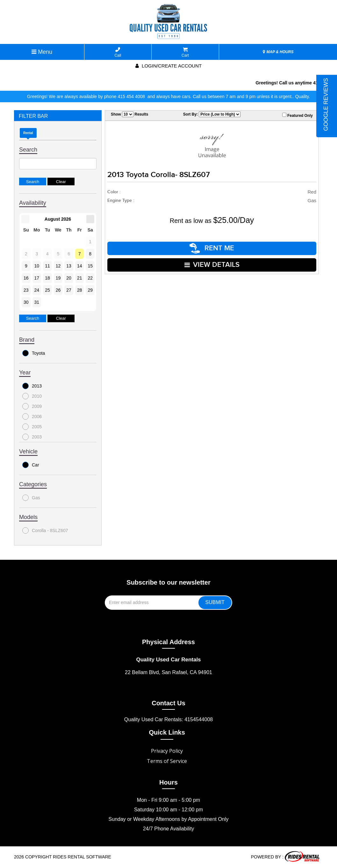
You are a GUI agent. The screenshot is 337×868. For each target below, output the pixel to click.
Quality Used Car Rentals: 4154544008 (168, 719)
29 (90, 290)
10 (37, 266)
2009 (32, 406)
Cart (185, 52)
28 (80, 290)
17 (37, 278)
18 (47, 278)
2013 (32, 386)
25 (47, 290)
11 (47, 266)
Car (31, 465)
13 (69, 266)
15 (90, 266)
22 (90, 278)
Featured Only (298, 115)
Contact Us (168, 703)
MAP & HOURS (278, 52)
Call (118, 52)
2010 (32, 396)
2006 (32, 416)
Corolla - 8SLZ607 (45, 530)
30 (26, 302)
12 (58, 266)
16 (26, 278)
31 (37, 302)
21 (80, 278)
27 (69, 290)
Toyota (34, 353)
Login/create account (168, 66)
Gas (31, 498)
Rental (28, 133)
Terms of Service (167, 761)
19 (58, 278)
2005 (32, 427)
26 (58, 290)
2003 (32, 437)
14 (80, 266)
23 (26, 290)
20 (69, 278)
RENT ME (212, 248)
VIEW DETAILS (212, 265)
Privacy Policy (167, 751)
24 (37, 290)
